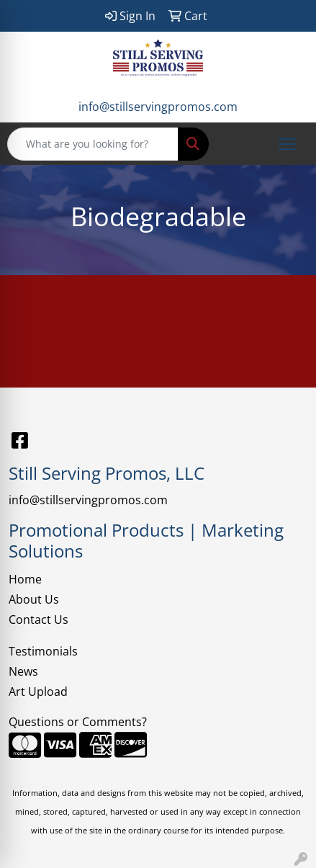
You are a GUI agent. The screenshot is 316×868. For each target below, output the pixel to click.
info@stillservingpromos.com (158, 107)
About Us (34, 599)
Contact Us (39, 619)
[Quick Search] (93, 144)
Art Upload (38, 692)
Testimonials (43, 651)
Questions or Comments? (78, 722)
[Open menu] (287, 144)
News (23, 671)
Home (25, 579)
